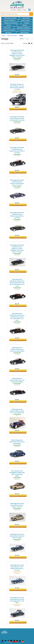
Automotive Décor (25, 30)
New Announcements (10, 18)
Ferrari (9, 25)
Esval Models (17, 60)
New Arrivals (26, 18)
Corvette (27, 23)
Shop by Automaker (10, 20)
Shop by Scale (26, 20)
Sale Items (9, 33)
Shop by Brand (25, 33)
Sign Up (19, 10)
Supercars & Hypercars (24, 28)
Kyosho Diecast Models (17, 92)
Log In (24, 10)
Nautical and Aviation (9, 30)
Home (4, 35)
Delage (21, 35)
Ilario (17, 416)
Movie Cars (8, 28)
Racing (25, 25)
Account (13, 10)
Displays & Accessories (11, 23)
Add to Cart (18, 76)
